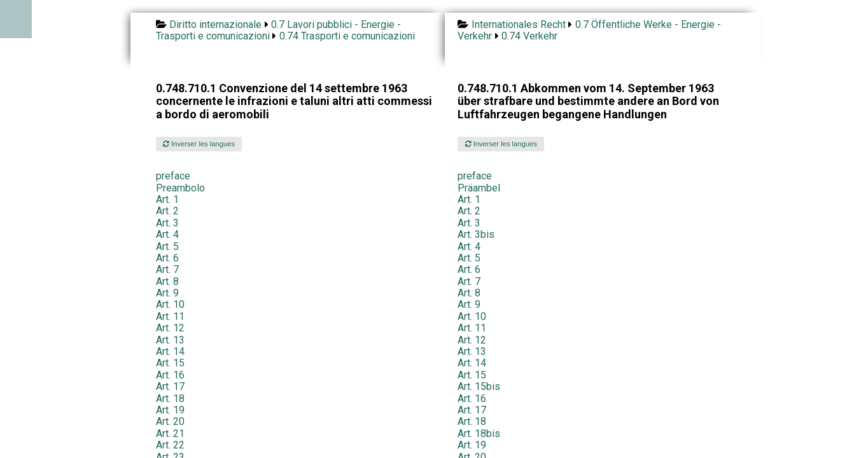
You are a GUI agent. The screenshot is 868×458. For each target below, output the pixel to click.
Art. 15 (170, 363)
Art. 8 (167, 281)
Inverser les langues (199, 144)
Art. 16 (170, 375)
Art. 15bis (479, 386)
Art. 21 (170, 434)
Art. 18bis (479, 434)
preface (173, 176)
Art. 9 (167, 293)
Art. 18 (170, 399)
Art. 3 (167, 223)
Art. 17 (170, 386)
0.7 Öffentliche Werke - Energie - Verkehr (589, 30)
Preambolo (180, 188)
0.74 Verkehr (529, 36)
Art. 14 (170, 351)
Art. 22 (170, 445)
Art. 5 (167, 246)
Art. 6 (167, 258)
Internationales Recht (519, 24)
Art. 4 (167, 234)
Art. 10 (170, 304)
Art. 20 (170, 421)
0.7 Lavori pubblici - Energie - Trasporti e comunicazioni (278, 30)
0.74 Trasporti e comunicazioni (347, 36)
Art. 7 (167, 269)
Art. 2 (167, 211)
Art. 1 (167, 199)
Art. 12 (170, 328)
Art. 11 (170, 316)
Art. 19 (170, 410)
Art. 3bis (476, 234)
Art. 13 (170, 340)
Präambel (479, 188)
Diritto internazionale (215, 24)
